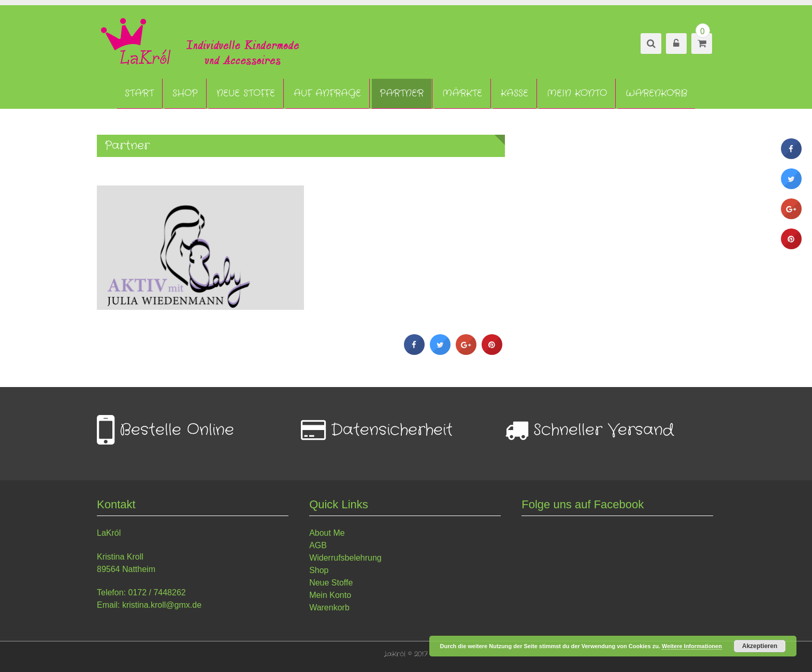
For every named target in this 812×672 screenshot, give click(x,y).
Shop (185, 93)
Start (139, 93)
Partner (402, 93)
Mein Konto (577, 93)
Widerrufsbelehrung (345, 558)
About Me (327, 533)
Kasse (514, 93)
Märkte (462, 93)
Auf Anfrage (327, 93)
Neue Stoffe (246, 93)
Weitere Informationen (692, 646)
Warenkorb (656, 93)
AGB (318, 545)
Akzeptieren (760, 646)
